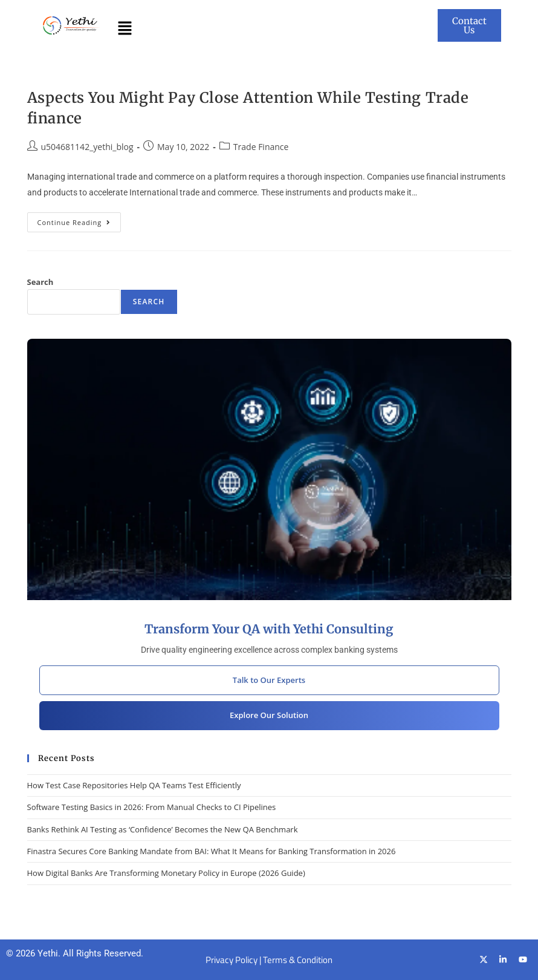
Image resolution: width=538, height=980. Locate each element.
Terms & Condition (298, 960)
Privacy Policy (232, 960)
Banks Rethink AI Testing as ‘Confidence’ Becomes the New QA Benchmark (163, 829)
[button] (125, 28)
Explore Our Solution (269, 715)
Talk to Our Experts (269, 680)
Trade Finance (261, 147)
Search (41, 282)
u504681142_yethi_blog (87, 147)
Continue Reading (79, 220)
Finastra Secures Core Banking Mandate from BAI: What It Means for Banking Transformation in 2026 (212, 851)
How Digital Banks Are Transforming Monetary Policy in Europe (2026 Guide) (166, 873)
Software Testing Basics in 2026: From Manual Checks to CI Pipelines (152, 807)
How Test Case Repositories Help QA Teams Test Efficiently (134, 785)
